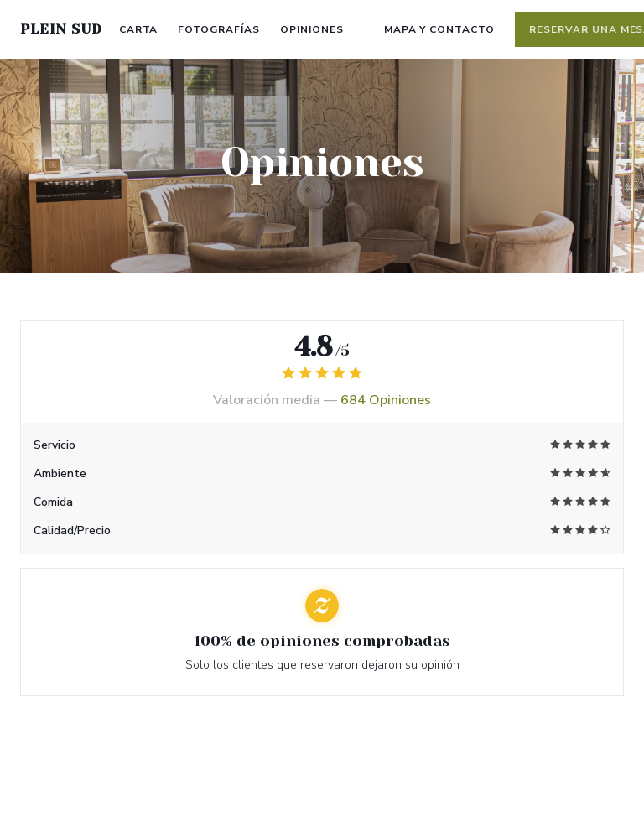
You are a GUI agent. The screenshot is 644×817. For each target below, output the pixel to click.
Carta (139, 29)
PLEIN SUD (61, 29)
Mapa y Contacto (439, 29)
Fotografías (219, 29)
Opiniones (312, 29)
